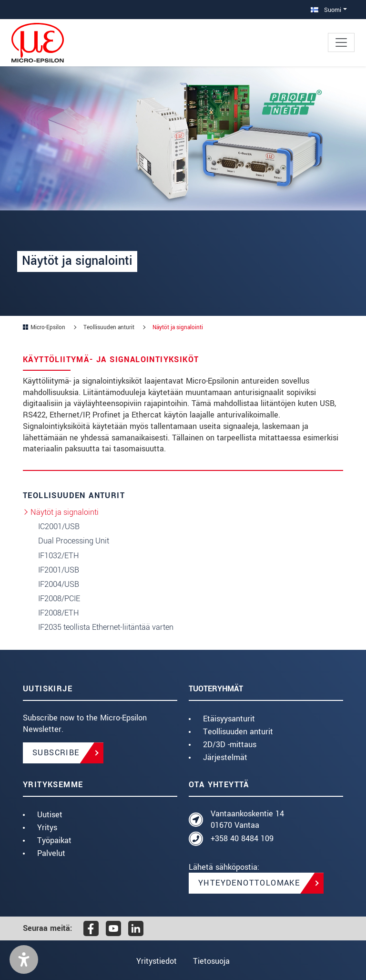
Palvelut (51, 853)
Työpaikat (54, 840)
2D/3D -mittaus (230, 745)
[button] (24, 959)
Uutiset (50, 815)
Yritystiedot (156, 961)
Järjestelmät (225, 757)
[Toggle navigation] (341, 42)
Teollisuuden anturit (238, 732)
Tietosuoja (212, 961)
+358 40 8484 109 (242, 839)
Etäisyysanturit (229, 719)
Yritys (47, 828)
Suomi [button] (326, 10)
